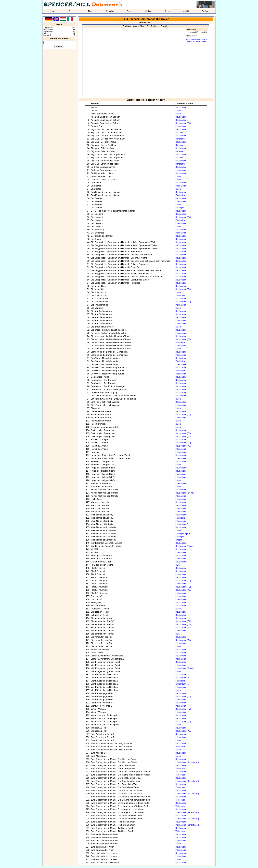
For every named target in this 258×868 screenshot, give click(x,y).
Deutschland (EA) (183, 621)
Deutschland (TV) (183, 123)
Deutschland (191, 30)
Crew (129, 11)
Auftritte (187, 11)
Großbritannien (182, 684)
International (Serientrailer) (196, 32)
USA (177, 565)
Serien (167, 11)
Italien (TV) (180, 208)
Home (52, 11)
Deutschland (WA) (183, 339)
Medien (148, 11)
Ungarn (179, 540)
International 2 (182, 524)
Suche (71, 11)
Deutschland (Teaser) (185, 546)
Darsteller (110, 11)
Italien (178, 111)
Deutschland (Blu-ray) (185, 493)
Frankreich (180, 195)
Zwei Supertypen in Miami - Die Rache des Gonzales (197, 40)
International (181, 126)
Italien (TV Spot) (183, 534)
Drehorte (206, 11)
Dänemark (180, 133)
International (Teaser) (185, 668)
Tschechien (180, 295)
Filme (91, 11)
